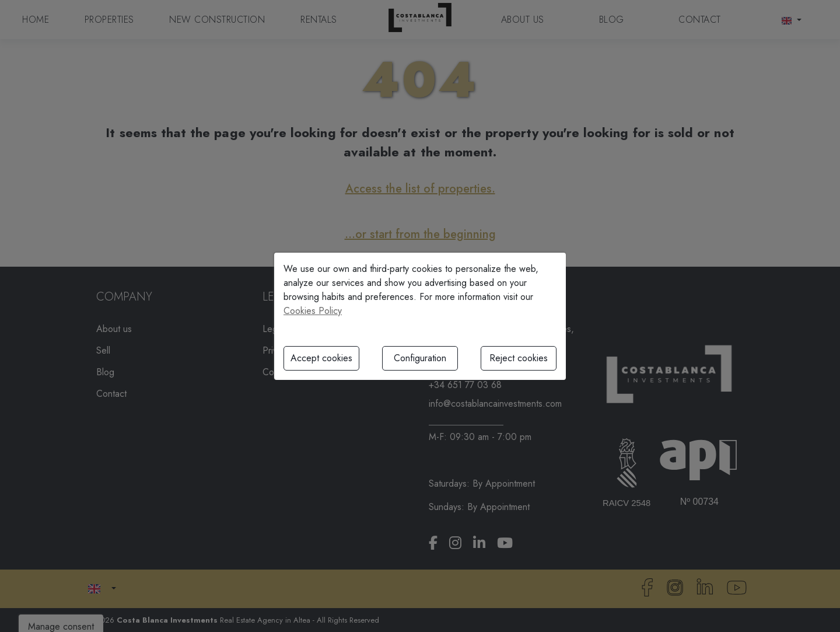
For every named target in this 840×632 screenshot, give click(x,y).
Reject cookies (519, 358)
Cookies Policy (313, 311)
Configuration (420, 358)
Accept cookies (321, 358)
